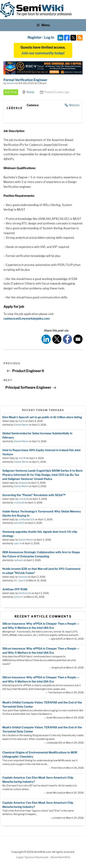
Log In (49, 38)
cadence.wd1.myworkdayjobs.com (26, 319)
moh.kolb (24, 499)
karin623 (19, 523)
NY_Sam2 (20, 581)
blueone (23, 483)
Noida (30, 92)
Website (74, 105)
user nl (18, 543)
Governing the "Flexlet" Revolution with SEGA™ (34, 495)
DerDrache (25, 593)
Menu (43, 25)
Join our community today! (43, 53)
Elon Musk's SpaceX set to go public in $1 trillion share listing (42, 417)
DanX (22, 421)
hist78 (22, 458)
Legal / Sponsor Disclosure (32, 857)
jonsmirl (19, 597)
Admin (11, 83)
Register (35, 38)
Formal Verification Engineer (25, 80)
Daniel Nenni (21, 425)
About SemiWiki (60, 857)
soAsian (18, 560)
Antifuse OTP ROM (15, 589)
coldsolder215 (26, 519)
